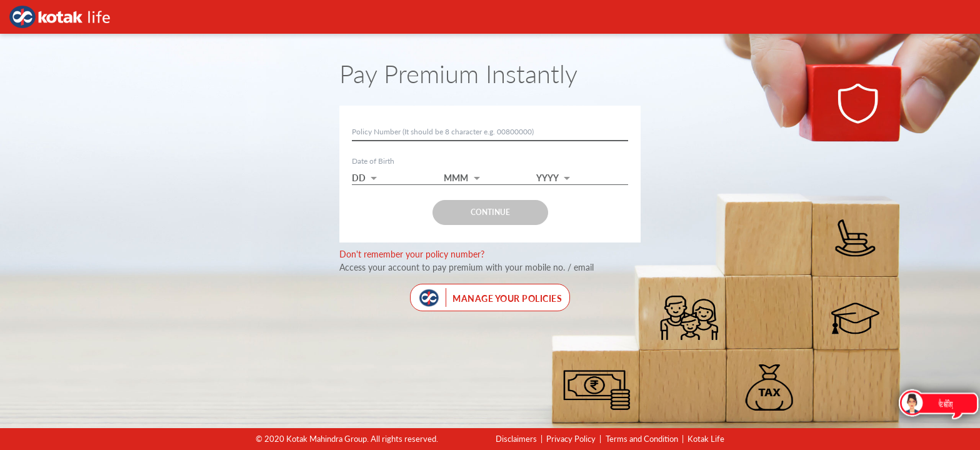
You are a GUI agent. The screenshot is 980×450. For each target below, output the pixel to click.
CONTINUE (490, 212)
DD (359, 178)
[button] (398, 174)
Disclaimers (516, 439)
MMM (456, 178)
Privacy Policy (571, 439)
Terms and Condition (642, 439)
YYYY (547, 178)
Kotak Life (706, 439)
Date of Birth (373, 161)
